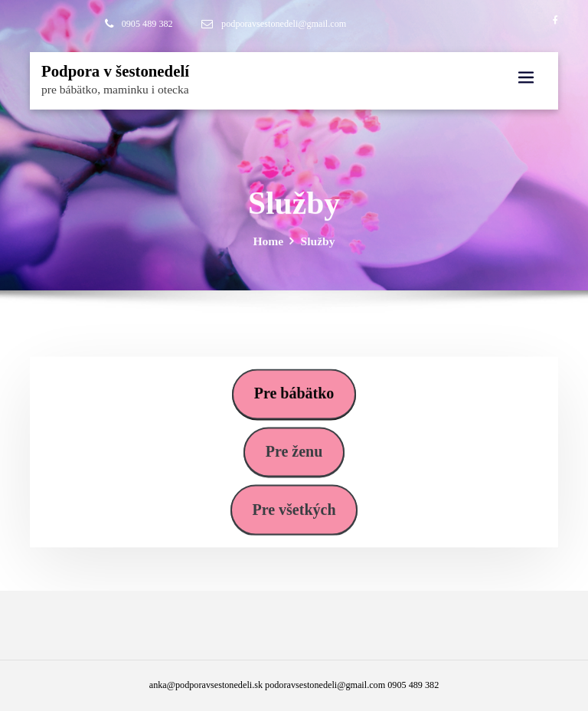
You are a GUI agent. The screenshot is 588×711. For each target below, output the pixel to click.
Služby (318, 247)
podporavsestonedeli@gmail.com (284, 24)
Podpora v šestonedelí (115, 71)
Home (268, 247)
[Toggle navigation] (526, 78)
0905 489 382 (147, 24)
